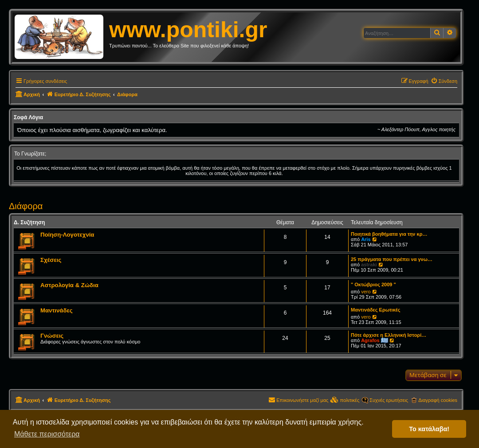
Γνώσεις (52, 336)
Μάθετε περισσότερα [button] (47, 434)
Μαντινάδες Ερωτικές (375, 310)
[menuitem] (444, 81)
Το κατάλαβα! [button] (429, 429)
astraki (369, 265)
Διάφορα (26, 206)
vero (366, 292)
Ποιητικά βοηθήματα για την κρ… (389, 234)
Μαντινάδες (57, 310)
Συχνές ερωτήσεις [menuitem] (389, 400)
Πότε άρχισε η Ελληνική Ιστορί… (389, 335)
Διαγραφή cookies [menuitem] (438, 400)
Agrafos (370, 340)
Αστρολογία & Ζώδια (69, 285)
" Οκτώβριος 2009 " (373, 284)
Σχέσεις (51, 260)
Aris (366, 239)
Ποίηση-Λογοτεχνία (67, 235)
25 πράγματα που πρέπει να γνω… (392, 259)
